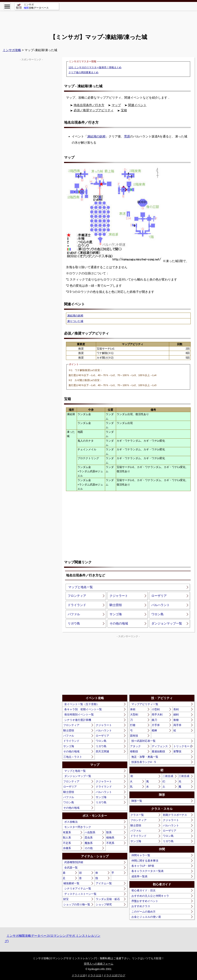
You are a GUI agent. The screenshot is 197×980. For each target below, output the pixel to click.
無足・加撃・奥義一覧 (145, 757)
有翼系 (67, 832)
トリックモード (183, 746)
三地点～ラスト (73, 757)
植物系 (110, 838)
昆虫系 (89, 838)
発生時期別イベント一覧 (79, 714)
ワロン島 (157, 614)
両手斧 (177, 725)
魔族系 (89, 843)
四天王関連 (102, 751)
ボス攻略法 (71, 822)
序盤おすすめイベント (145, 901)
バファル (74, 614)
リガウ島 (74, 623)
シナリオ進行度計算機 (78, 720)
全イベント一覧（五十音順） (82, 704)
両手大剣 (157, 714)
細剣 (176, 714)
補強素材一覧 (71, 883)
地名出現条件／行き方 (89, 105)
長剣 (176, 709)
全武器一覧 (71, 868)
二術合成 (168, 776)
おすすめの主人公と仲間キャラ (150, 896)
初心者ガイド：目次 (143, 890)
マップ (116, 105)
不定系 (67, 843)
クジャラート (119, 596)
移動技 (134, 751)
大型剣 (134, 714)
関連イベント (137, 105)
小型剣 (156, 709)
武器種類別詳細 (74, 862)
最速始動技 (158, 751)
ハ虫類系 (90, 832)
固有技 (134, 736)
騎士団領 (116, 605)
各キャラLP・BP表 (143, 866)
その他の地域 (119, 623)
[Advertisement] (99, 19)
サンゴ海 (116, 614)
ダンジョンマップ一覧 (167, 623)
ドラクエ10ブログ (115, 975)
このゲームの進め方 (143, 912)
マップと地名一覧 (81, 587)
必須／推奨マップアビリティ (94, 110)
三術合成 (184, 776)
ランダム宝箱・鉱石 (108, 899)
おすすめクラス (141, 906)
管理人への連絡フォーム (99, 964)
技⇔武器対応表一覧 (143, 741)
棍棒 (154, 730)
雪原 (127, 136)
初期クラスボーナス (175, 815)
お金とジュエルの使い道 (146, 917)
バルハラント (161, 605)
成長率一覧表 (139, 876)
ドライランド (77, 605)
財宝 (66, 899)
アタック (135, 746)
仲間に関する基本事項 (145, 861)
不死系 (110, 843)
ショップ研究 (104, 904)
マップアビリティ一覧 (145, 704)
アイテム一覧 (104, 883)
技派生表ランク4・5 (144, 762)
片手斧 (156, 725)
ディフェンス (160, 746)
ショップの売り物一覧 (77, 904)
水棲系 (67, 848)
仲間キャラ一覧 (141, 855)
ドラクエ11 (95, 975)
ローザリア (159, 596)
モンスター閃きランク (78, 827)
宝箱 (124, 110)
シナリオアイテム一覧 (78, 888)
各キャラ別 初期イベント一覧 (83, 709)
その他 (89, 848)
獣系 (109, 832)
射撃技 (177, 751)
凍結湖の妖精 (96, 136)
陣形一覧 (137, 801)
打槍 (133, 725)
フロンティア (77, 596)
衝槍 (176, 720)
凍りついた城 (75, 321)
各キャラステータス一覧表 (148, 871)
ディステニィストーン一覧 (80, 894)
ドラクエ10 (79, 975)
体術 (133, 709)
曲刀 (154, 720)
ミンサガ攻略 (12, 50)
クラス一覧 (137, 815)
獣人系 (67, 838)
